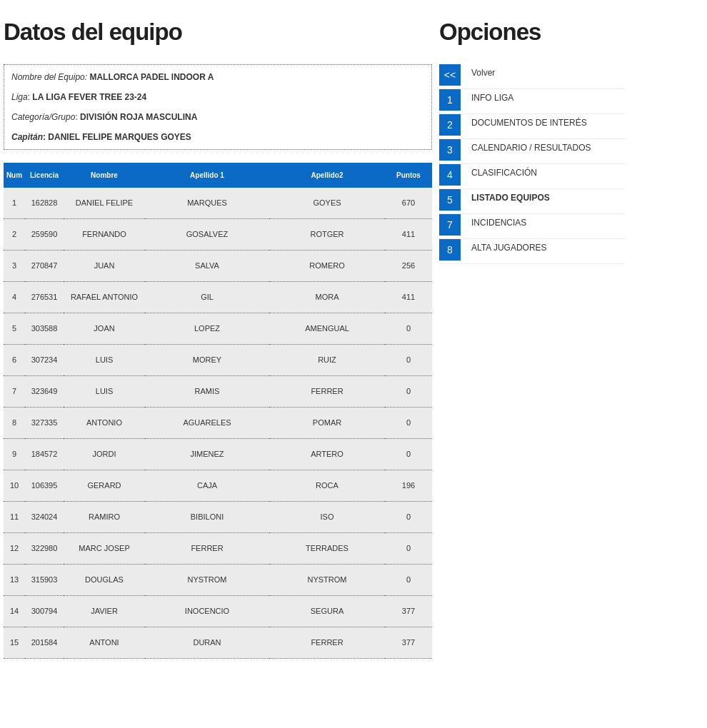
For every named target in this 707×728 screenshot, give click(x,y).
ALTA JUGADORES (509, 248)
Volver (483, 73)
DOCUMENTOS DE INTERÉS (529, 123)
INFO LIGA (492, 98)
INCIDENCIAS (499, 223)
